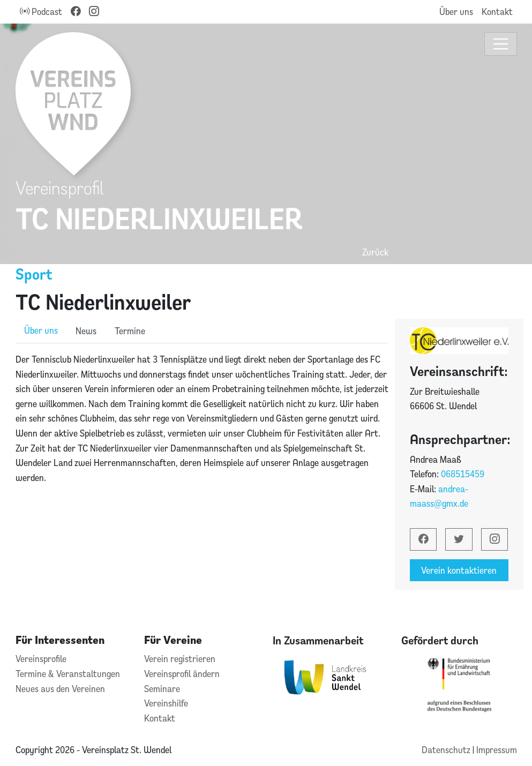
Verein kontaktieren (459, 570)
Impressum (497, 750)
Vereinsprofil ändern (182, 674)
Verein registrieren (180, 659)
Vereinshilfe (166, 703)
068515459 (463, 474)
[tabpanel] (202, 418)
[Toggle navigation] (501, 44)
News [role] (86, 331)
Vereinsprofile (41, 659)
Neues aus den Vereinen (60, 689)
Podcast (41, 12)
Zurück (375, 252)
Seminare (162, 689)
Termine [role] (130, 331)
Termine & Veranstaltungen (68, 674)
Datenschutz (447, 750)
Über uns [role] (41, 330)
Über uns (456, 12)
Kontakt (497, 12)
